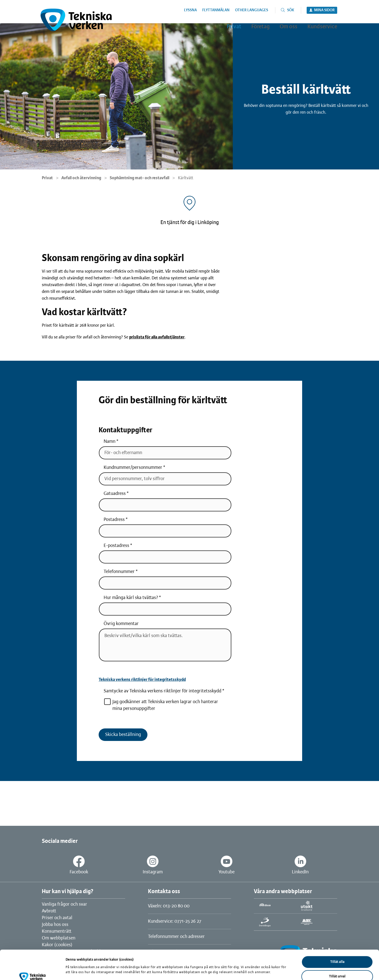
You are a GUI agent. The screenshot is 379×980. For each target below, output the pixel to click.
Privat (47, 178)
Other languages (252, 10)
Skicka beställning (123, 735)
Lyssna (190, 10)
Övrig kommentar (121, 624)
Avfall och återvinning (81, 178)
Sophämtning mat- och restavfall (139, 178)
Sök (291, 10)
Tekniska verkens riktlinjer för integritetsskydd (142, 680)
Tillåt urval (337, 953)
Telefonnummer (119, 572)
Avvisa (337, 968)
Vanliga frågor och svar (64, 904)
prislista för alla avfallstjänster (157, 337)
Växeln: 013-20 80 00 (169, 906)
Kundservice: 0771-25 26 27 (175, 921)
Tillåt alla (337, 938)
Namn (110, 442)
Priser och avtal (57, 918)
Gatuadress (115, 494)
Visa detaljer (260, 964)
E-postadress (116, 546)
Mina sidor (324, 10)
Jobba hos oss (55, 925)
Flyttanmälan (216, 10)
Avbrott (49, 911)
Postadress (114, 520)
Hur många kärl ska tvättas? (131, 598)
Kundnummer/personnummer (133, 468)
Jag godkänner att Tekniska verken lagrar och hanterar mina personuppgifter (161, 705)
